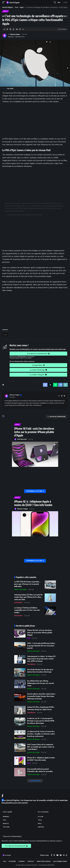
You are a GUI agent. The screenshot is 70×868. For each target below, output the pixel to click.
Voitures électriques (20, 589)
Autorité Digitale (7, 7)
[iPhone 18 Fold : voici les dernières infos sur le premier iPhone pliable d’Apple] (35, 491)
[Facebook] (62, 396)
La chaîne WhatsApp (38, 370)
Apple (22, 7)
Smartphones (18, 603)
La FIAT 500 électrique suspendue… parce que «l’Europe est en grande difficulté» (27, 584)
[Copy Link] (20, 29)
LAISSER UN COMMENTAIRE (56, 417)
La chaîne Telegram (38, 375)
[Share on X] (10, 29)
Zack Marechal (22, 439)
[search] (55, 2)
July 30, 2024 (38, 215)
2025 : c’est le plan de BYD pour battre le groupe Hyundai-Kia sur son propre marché (41, 646)
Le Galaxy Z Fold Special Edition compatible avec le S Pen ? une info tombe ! (27, 610)
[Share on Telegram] (17, 29)
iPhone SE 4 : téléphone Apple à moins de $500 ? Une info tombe (33, 503)
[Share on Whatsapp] (13, 29)
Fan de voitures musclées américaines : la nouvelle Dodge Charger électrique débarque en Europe (41, 696)
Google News (38, 365)
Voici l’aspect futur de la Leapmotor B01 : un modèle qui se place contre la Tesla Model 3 (41, 747)
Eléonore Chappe (15, 34)
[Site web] (59, 396)
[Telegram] (64, 855)
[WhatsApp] (66, 855)
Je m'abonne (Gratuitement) (38, 354)
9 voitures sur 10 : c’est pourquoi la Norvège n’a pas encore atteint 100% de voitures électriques (41, 721)
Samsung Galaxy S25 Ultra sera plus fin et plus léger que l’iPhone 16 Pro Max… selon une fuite (28, 597)
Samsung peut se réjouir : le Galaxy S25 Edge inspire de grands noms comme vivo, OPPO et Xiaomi (41, 659)
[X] (64, 396)
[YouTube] (57, 855)
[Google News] (61, 855)
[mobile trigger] (4, 2)
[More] (23, 29)
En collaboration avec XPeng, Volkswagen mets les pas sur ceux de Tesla (41, 683)
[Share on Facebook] (7, 29)
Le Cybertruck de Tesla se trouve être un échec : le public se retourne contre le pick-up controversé (41, 734)
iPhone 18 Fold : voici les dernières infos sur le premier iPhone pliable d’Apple (34, 432)
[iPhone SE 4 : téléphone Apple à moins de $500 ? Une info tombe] (35, 561)
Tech (16, 7)
